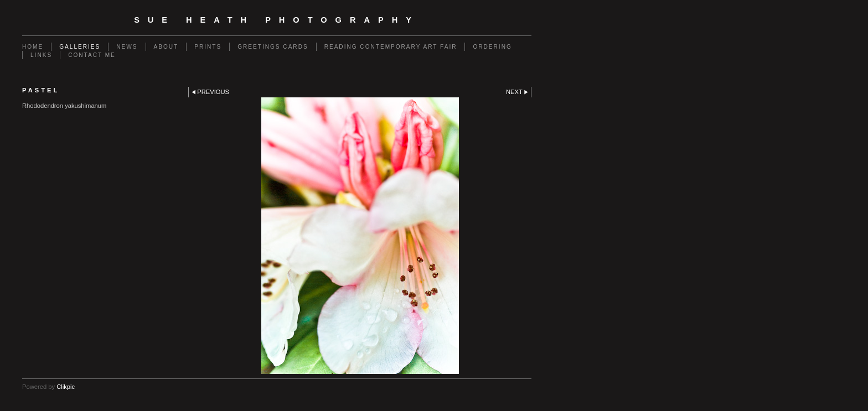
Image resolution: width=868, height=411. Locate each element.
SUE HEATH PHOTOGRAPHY (277, 20)
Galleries (80, 47)
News (127, 47)
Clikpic (66, 387)
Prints (208, 47)
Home (33, 47)
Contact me (92, 55)
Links (41, 55)
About (166, 47)
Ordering (492, 47)
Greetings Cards (273, 47)
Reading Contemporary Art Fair (391, 47)
